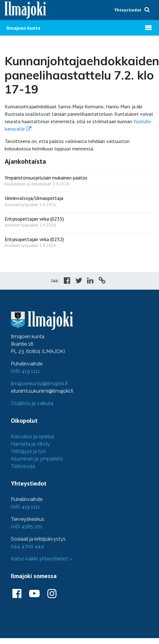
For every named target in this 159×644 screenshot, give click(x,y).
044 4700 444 (27, 546)
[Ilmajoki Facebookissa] (17, 594)
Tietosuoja (23, 466)
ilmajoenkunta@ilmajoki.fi (39, 384)
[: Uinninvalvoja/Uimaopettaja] (79, 200)
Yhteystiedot (128, 10)
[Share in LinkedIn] (90, 281)
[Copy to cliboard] (102, 281)
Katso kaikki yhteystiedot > (41, 559)
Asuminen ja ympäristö (37, 459)
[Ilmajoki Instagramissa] (52, 594)
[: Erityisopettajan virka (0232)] (79, 241)
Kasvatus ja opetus (33, 437)
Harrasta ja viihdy (30, 444)
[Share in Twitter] (79, 281)
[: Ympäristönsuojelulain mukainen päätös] (79, 179)
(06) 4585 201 (27, 527)
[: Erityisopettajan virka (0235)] (79, 220)
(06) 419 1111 (25, 371)
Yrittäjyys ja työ (28, 451)
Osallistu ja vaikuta (32, 403)
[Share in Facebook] (67, 281)
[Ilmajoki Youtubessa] (34, 594)
